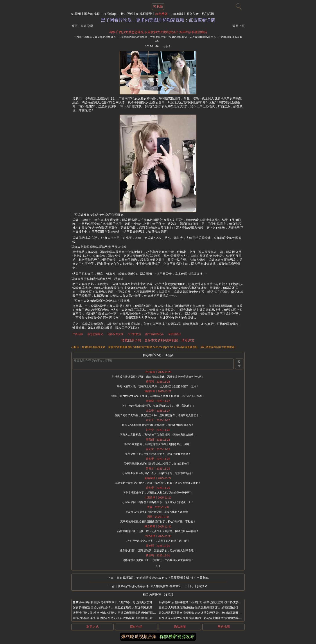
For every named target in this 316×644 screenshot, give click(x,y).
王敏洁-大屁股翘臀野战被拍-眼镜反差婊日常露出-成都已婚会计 (199, 607)
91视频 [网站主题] (158, 6)
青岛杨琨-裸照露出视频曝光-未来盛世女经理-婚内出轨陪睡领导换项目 (203, 613)
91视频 (76, 14)
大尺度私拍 (134, 334)
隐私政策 (180, 627)
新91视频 (127, 14)
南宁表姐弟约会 (154, 334)
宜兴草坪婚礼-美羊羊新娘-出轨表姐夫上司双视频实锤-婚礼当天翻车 (163, 578)
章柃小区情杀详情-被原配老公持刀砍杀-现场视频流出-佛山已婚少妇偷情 (118, 618)
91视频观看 (144, 14)
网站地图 (224, 627)
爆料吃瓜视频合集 (139, 637)
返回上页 (239, 26)
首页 (74, 26)
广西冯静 (78, 334)
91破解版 (177, 14)
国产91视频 (92, 14)
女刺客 (167, 47)
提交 (239, 364)
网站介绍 (136, 627)
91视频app (110, 14)
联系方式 (93, 627)
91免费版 (161, 14)
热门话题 (208, 14)
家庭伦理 (87, 26)
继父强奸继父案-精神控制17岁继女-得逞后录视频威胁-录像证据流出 (116, 613)
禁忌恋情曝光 (95, 334)
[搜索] (238, 5)
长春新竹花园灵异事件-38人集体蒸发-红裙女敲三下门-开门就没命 (163, 586)
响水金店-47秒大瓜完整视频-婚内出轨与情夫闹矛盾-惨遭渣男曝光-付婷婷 (205, 618)
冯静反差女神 (115, 334)
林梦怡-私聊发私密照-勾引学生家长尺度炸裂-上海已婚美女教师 (113, 602)
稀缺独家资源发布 (177, 637)
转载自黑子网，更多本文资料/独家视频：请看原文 (158, 340)
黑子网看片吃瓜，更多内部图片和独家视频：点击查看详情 (158, 20)
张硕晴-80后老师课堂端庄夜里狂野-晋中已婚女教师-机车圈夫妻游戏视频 (204, 602)
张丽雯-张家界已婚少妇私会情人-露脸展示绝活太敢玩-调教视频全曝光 (117, 607)
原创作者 (192, 14)
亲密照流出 (175, 334)
